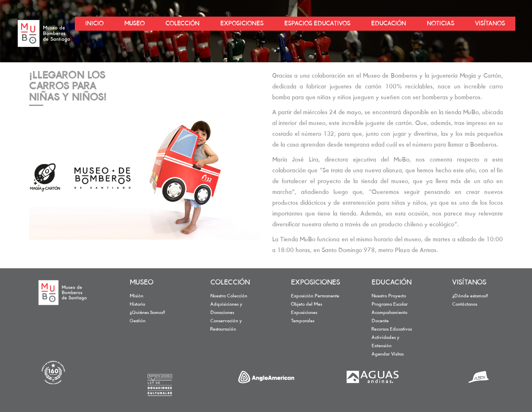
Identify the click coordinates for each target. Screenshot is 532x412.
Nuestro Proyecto (389, 296)
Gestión (138, 321)
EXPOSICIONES (315, 283)
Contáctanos (465, 304)
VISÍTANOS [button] (490, 24)
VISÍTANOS (469, 283)
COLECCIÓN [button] (182, 24)
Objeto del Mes (307, 304)
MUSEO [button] (134, 24)
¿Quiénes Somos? (147, 313)
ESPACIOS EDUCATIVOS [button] (317, 24)
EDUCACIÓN (392, 283)
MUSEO (142, 283)
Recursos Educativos (392, 329)
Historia (137, 304)
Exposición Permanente (315, 296)
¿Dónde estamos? (470, 296)
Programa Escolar (390, 304)
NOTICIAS (441, 24)
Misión (137, 296)
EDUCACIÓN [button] (389, 24)
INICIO (94, 24)
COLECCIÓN (230, 283)
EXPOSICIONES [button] (242, 24)
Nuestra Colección (229, 296)
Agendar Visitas (388, 354)
